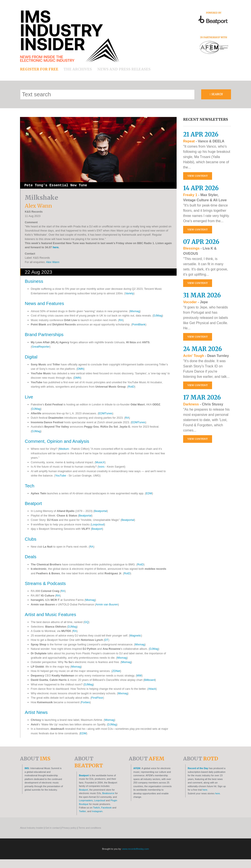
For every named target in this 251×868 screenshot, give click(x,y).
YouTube (60, 476)
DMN (80, 369)
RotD (131, 387)
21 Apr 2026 (201, 134)
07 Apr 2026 (201, 242)
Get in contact (53, 828)
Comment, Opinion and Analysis (57, 441)
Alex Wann (53, 262)
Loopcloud (98, 524)
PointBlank (139, 324)
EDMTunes (105, 413)
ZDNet (116, 671)
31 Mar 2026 (202, 295)
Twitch (96, 808)
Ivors (101, 467)
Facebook (106, 808)
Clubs (31, 539)
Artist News (36, 712)
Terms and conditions (90, 828)
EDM (149, 493)
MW (139, 676)
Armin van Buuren (107, 604)
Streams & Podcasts (45, 583)
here (56, 247)
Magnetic (136, 636)
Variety (129, 293)
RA (121, 320)
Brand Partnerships (44, 334)
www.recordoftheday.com (136, 849)
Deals (31, 557)
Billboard (150, 680)
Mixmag (135, 311)
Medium (64, 449)
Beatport (33, 503)
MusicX (100, 462)
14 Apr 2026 (201, 188)
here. (205, 790)
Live (29, 397)
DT (106, 640)
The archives (78, 69)
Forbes (85, 702)
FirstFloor (97, 698)
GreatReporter (41, 347)
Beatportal (100, 511)
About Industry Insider (32, 828)
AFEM (137, 768)
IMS (27, 768)
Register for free (39, 69)
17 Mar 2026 (202, 397)
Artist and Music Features (50, 614)
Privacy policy (69, 828)
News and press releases (124, 69)
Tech (30, 486)
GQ (86, 622)
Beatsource (108, 793)
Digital (31, 357)
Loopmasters (86, 800)
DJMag (158, 316)
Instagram (97, 811)
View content (198, 176)
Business (34, 281)
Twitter (82, 811)
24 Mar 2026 (202, 349)
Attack (152, 689)
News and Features (44, 303)
